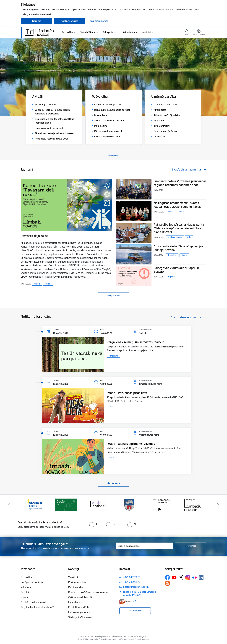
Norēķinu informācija (32, 582)
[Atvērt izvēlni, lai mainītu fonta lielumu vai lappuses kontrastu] (199, 33)
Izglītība (172, 277)
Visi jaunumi (114, 296)
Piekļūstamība (76, 587)
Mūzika (37, 284)
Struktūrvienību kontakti (33, 602)
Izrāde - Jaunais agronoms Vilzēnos (131, 444)
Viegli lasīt (73, 577)
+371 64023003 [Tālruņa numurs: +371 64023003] (132, 577)
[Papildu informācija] (135, 601)
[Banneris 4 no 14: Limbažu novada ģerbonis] (129, 505)
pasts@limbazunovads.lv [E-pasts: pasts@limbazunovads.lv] (136, 587)
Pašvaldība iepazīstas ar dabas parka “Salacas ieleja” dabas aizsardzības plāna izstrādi (179, 228)
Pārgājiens (113, 356)
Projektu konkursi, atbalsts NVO (37, 607)
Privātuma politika (78, 582)
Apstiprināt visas (70, 21)
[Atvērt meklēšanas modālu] (187, 33)
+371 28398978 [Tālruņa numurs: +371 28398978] (132, 582)
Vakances (26, 587)
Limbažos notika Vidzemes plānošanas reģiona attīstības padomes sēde (180, 183)
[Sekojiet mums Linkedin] (201, 578)
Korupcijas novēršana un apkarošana (88, 592)
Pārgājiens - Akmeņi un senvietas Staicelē (136, 342)
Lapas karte (74, 602)
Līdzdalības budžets (79, 607)
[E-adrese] (126, 601)
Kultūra (48, 284)
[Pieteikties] (191, 546)
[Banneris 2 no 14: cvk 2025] (66, 505)
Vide (189, 237)
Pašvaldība (26, 577)
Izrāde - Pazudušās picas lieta (127, 393)
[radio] (94, 524)
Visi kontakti (135, 611)
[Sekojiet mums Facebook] (167, 577)
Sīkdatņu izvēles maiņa (80, 617)
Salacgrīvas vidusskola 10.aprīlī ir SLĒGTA (176, 270)
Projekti (25, 592)
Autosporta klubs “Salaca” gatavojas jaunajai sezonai (178, 248)
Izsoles (24, 597)
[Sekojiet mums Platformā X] (181, 577)
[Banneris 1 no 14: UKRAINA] (34, 505)
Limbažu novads (175, 237)
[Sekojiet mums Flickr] (194, 577)
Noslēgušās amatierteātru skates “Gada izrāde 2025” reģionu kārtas (177, 205)
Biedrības (172, 255)
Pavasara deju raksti (35, 236)
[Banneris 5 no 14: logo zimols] (161, 505)
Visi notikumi (113, 483)
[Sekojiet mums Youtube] (174, 577)
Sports (184, 255)
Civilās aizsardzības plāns (81, 597)
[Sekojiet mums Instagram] (188, 578)
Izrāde (111, 407)
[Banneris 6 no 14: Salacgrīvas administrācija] (193, 505)
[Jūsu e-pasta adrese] (145, 546)
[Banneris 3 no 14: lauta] (98, 505)
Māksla (171, 212)
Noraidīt (36, 21)
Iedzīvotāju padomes (79, 612)
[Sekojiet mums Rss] (167, 583)
